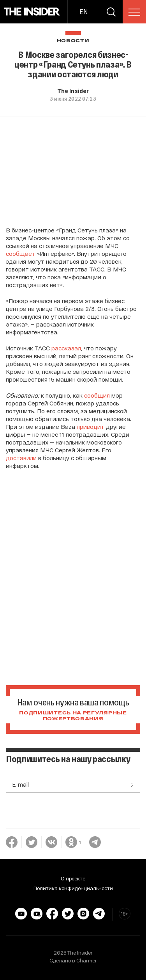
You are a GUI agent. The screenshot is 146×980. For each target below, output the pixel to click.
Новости (73, 41)
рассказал (66, 348)
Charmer (87, 960)
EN (84, 12)
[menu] (134, 12)
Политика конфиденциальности (73, 888)
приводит (91, 427)
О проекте (73, 878)
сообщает (21, 253)
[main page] (32, 12)
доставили (21, 458)
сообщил (97, 395)
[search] (111, 12)
